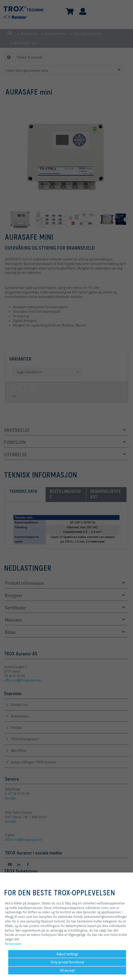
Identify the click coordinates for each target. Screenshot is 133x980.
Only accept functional (67, 962)
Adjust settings (67, 954)
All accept (67, 970)
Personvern (13, 944)
